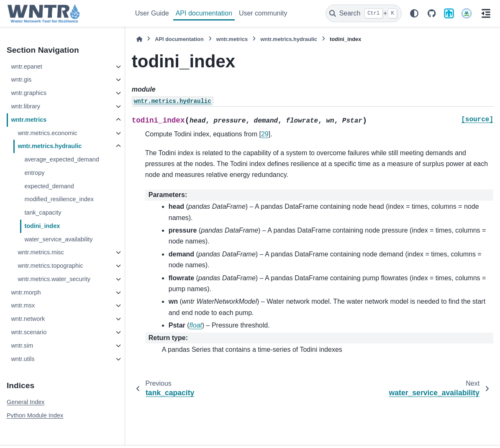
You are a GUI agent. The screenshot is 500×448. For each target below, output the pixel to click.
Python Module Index (35, 415)
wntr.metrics (29, 120)
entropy (34, 173)
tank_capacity (43, 212)
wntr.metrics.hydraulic (50, 146)
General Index (26, 402)
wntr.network (28, 319)
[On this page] (486, 13)
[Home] (139, 39)
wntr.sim (22, 346)
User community (263, 13)
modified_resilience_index (59, 199)
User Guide (152, 13)
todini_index (42, 226)
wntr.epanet (26, 67)
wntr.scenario (29, 332)
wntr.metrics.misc (41, 252)
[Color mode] (414, 13)
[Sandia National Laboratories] (449, 13)
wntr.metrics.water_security (54, 279)
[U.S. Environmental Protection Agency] (467, 13)
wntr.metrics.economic (47, 133)
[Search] (364, 13)
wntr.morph (26, 292)
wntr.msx (23, 305)
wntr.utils (23, 359)
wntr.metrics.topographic (50, 266)
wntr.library (26, 106)
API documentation (204, 13)
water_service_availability (58, 239)
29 (265, 134)
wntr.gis (21, 79)
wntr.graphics (29, 93)
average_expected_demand (62, 159)
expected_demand (49, 186)
